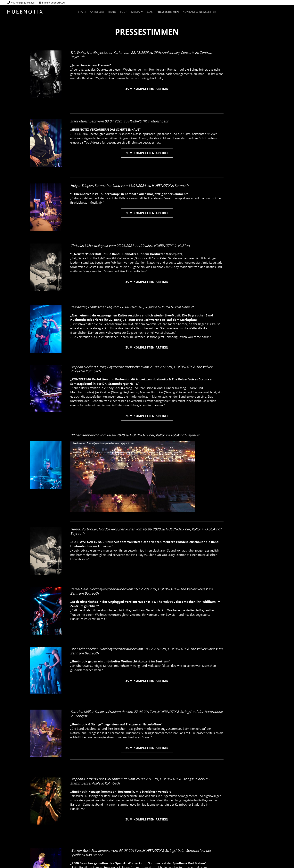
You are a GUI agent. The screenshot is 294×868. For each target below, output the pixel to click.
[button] (141, 12)
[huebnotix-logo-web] (25, 12)
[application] (133, 476)
